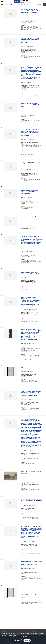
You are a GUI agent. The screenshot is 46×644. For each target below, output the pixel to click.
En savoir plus (18, 641)
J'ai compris (27, 641)
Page (19, 4)
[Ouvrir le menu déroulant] (2, 2)
